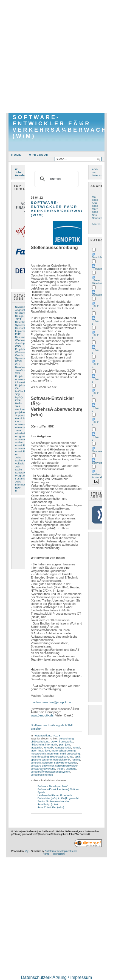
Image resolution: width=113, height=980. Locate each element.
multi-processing (70, 754)
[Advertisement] (56, 56)
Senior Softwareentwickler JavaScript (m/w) (53, 803)
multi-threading (40, 757)
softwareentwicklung (43, 769)
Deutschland (99, 295)
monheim (53, 754)
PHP (18, 334)
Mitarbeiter (22, 433)
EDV (18, 488)
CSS (18, 346)
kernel (76, 748)
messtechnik (38, 754)
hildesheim (37, 745)
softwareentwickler (67, 766)
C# (17, 388)
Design (19, 316)
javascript (36, 748)
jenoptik (48, 748)
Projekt (19, 376)
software (47, 763)
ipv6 (61, 745)
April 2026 (95, 204)
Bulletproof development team (61, 851)
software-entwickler (42, 766)
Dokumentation (24, 337)
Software (20, 439)
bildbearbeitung (40, 741)
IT (16, 491)
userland (71, 769)
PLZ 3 (56, 735)
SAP (18, 406)
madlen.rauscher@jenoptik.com (52, 702)
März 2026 (95, 210)
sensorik (36, 763)
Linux (18, 421)
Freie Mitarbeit (97, 282)
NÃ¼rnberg (22, 307)
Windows (21, 340)
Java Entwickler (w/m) (51, 807)
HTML (19, 361)
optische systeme (41, 760)
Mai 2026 (95, 198)
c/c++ (54, 741)
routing (76, 760)
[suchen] (56, 179)
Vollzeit (19, 463)
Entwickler (21, 445)
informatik (51, 745)
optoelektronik (62, 760)
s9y (27, 851)
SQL (18, 394)
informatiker (22, 382)
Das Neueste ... (97, 218)
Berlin (19, 403)
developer (21, 343)
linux (41, 751)
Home (16, 155)
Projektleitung (23, 349)
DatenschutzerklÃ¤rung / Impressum (57, 977)
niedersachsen (59, 757)
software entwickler (66, 763)
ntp (71, 757)
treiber (61, 769)
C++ (18, 364)
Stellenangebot (24, 460)
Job (17, 466)
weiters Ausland (97, 476)
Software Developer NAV (53, 786)
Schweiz (97, 463)
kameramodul (63, 748)
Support (20, 415)
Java (18, 430)
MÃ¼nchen (22, 391)
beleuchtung (66, 738)
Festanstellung (24, 479)
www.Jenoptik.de (42, 715)
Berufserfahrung (25, 367)
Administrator (23, 424)
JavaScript (21, 370)
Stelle (19, 469)
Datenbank (22, 322)
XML (18, 373)
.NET (18, 319)
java (67, 745)
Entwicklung (22, 451)
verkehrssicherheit (42, 775)
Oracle (19, 355)
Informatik (21, 485)
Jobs (18, 482)
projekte (20, 412)
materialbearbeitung (64, 751)
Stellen (19, 442)
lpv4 (47, 751)
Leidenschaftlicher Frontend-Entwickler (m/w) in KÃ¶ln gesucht (58, 797)
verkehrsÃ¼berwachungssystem (50, 772)
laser (34, 751)
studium (20, 409)
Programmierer (24, 436)
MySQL (20, 397)
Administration (24, 379)
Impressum (38, 155)
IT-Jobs (18, 456)
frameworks (66, 741)
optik (78, 757)
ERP (18, 400)
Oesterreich (99, 451)
